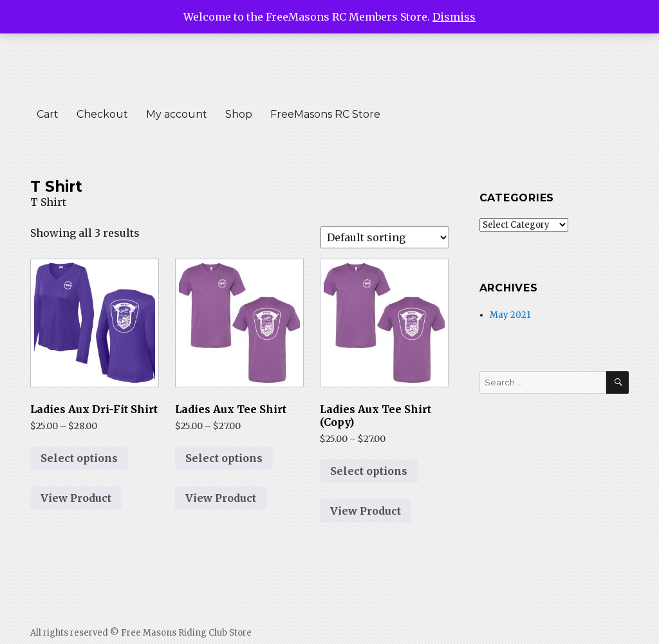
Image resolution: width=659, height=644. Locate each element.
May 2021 (510, 315)
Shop (239, 114)
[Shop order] (385, 237)
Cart (48, 114)
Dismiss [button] (454, 17)
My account (177, 114)
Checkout (102, 114)
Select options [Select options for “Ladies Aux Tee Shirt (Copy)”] (369, 471)
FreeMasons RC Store (325, 114)
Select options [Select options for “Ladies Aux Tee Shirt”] (224, 458)
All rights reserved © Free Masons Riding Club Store (141, 633)
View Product (76, 498)
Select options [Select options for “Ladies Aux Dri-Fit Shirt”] (79, 458)
